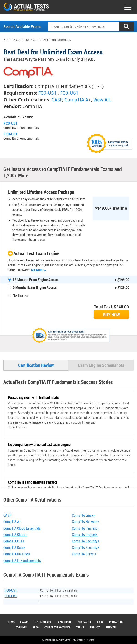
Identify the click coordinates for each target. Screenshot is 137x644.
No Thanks (20, 295)
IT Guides (21, 627)
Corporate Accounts (57, 627)
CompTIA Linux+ (84, 515)
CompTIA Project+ (85, 535)
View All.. (103, 100)
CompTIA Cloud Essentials (22, 528)
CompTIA (23, 40)
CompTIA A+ (78, 100)
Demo (11, 622)
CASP (57, 100)
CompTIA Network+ (86, 522)
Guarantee (85, 622)
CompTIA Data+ (14, 548)
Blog (36, 627)
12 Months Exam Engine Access (36, 280)
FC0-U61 (69, 93)
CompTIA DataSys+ (17, 554)
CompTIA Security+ (86, 541)
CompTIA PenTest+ (85, 528)
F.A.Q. (100, 622)
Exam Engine (64, 622)
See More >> (39, 270)
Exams (24, 622)
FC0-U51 (47, 93)
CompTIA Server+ (84, 554)
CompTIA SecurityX (86, 548)
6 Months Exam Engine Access (35, 287)
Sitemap (111, 627)
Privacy (95, 627)
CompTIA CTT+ (14, 541)
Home (8, 40)
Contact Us (116, 622)
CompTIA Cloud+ (15, 535)
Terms (80, 627)
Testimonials (43, 622)
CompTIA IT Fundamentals (52, 40)
